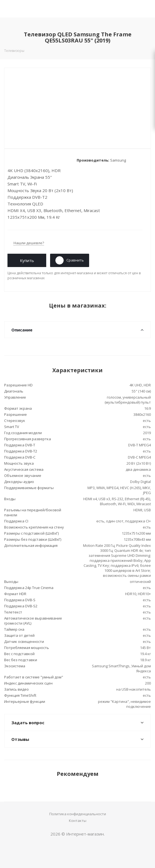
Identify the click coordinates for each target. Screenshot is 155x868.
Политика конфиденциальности (78, 814)
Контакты (78, 821)
